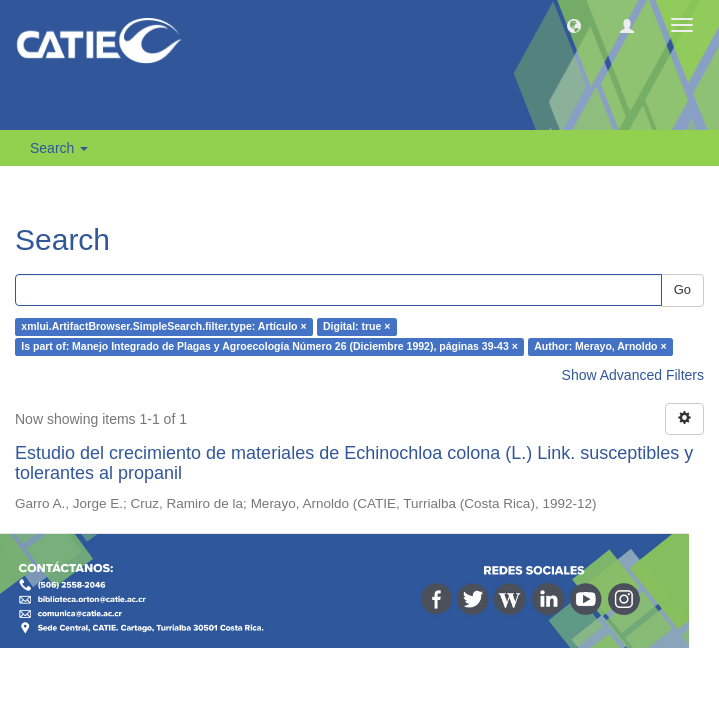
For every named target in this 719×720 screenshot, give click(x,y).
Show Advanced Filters (633, 375)
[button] (574, 25)
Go (682, 289)
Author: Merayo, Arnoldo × (600, 347)
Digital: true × (356, 327)
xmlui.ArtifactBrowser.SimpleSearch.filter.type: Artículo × (163, 327)
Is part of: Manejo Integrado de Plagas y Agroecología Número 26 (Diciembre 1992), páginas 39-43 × (269, 347)
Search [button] (59, 148)
